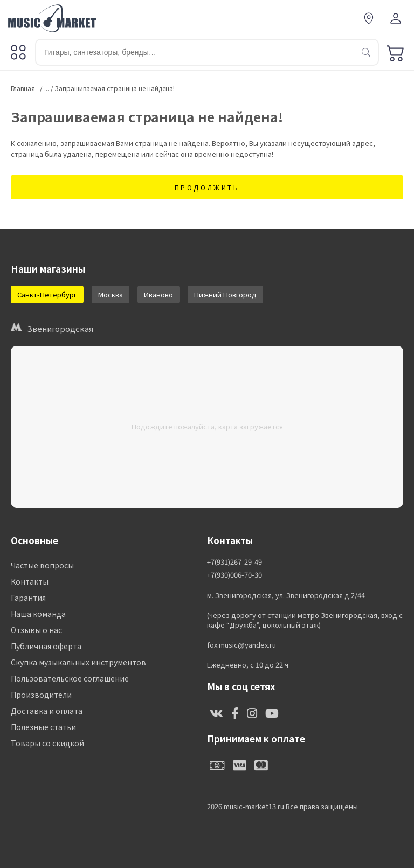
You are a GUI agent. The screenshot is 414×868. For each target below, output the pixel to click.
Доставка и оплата (47, 711)
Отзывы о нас (36, 630)
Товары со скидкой (47, 743)
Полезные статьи (43, 727)
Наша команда (38, 614)
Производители (41, 695)
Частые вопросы (42, 565)
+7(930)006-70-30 (234, 575)
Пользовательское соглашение (70, 678)
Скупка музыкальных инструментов (78, 662)
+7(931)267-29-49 (234, 562)
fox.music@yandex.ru (241, 645)
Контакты (30, 581)
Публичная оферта (46, 646)
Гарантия (28, 598)
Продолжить (207, 187)
